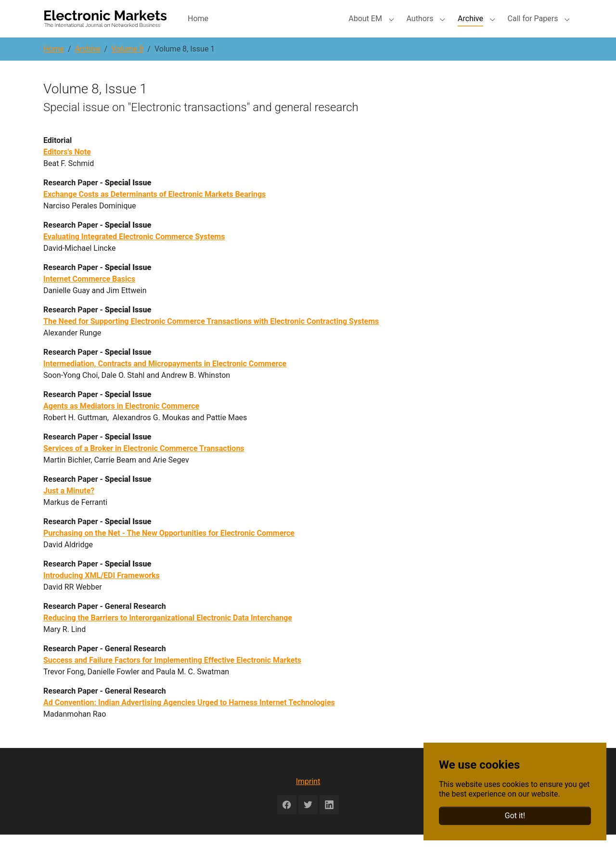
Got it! (515, 816)
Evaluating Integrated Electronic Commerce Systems (134, 252)
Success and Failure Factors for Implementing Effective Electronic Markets (172, 676)
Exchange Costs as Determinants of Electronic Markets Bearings (154, 210)
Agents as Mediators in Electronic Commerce (121, 421)
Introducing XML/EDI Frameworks (102, 591)
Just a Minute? (69, 506)
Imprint (308, 797)
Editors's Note (67, 167)
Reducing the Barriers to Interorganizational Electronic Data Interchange (168, 633)
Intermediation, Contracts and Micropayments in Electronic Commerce (165, 379)
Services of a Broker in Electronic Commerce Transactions (144, 464)
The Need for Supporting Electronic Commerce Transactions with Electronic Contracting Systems (211, 337)
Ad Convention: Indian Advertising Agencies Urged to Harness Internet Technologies (189, 718)
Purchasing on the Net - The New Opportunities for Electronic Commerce (169, 548)
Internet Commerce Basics (89, 294)
